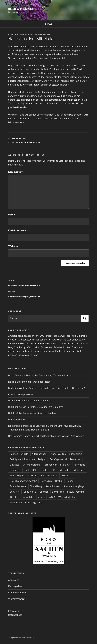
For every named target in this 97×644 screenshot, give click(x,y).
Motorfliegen (17, 475)
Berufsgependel (58, 459)
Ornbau (59, 481)
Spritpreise (58, 492)
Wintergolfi (16, 503)
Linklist (44, 470)
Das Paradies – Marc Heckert (24, 436)
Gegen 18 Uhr (16, 65)
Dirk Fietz (13, 407)
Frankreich (15, 470)
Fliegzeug (65, 465)
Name (12, 215)
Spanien (44, 492)
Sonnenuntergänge (74, 486)
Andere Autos (58, 454)
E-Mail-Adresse (18, 230)
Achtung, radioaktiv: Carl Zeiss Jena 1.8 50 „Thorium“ (57, 388)
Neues (65, 475)
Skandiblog (36, 486)
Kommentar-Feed (18, 593)
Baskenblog (75, 454)
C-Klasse (14, 465)
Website (13, 246)
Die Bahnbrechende (41, 401)
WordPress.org (16, 599)
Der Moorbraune (31, 465)
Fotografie (79, 465)
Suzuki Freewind (76, 492)
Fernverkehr (50, 465)
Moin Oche (17, 142)
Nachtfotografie (49, 475)
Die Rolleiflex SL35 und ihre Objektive (43, 407)
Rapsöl (70, 481)
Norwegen (46, 481)
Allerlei (25, 454)
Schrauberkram (18, 486)
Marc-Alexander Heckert (38, 35)
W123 (52, 497)
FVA (27, 470)
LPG (54, 470)
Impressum (27, 394)
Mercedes (65, 470)
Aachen (14, 454)
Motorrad (32, 475)
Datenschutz (15, 615)
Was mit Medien (32, 142)
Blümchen (76, 459)
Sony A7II (15, 492)
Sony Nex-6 (30, 492)
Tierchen (14, 497)
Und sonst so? (19, 138)
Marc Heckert (23, 9)
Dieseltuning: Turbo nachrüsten (56, 375)
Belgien (42, 459)
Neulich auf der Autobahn (23, 481)
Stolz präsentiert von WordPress (21, 638)
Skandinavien (53, 486)
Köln (35, 470)
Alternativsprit (40, 454)
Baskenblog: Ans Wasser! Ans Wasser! (64, 436)
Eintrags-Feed (16, 586)
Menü (48, 24)
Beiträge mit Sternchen (22, 459)
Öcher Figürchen (34, 503)
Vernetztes (29, 497)
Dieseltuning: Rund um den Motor (41, 413)
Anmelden (14, 580)
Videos (41, 497)
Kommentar (16, 172)
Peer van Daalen (17, 401)
